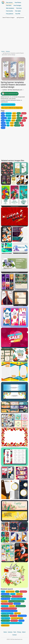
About (24, 632)
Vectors (8, 51)
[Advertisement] (14, 35)
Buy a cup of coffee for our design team (12, 108)
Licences (10, 632)
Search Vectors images (8, 17)
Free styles (18, 11)
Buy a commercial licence (8, 105)
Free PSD (18, 14)
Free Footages (17, 5)
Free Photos (18, 2)
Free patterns (10, 14)
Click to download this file (10, 94)
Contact (15, 635)
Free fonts (9, 5)
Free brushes (9, 11)
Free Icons (19, 8)
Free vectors (9, 2)
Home (3, 51)
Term (15, 632)
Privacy (19, 632)
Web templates (10, 8)
